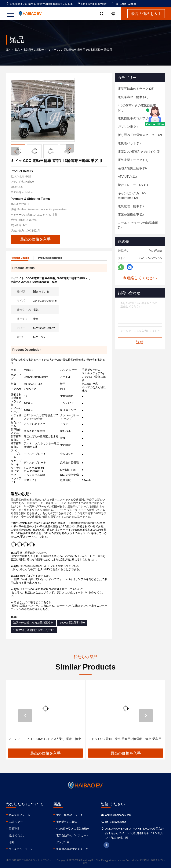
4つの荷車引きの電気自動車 (73, 829)
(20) (137, 108)
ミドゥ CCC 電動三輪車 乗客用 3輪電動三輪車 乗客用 (125, 739)
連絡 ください (17, 835)
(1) (129, 143)
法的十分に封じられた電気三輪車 (33, 623)
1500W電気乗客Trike (72, 623)
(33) (133, 97)
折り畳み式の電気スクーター (73, 849)
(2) (140, 135)
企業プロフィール (19, 815)
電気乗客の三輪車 (34, 50)
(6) (139, 152)
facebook (106, 845)
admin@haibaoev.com (92, 4)
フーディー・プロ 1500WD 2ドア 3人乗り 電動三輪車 (45, 739)
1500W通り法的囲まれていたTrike (34, 630)
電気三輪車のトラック (69, 815)
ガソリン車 (63, 842)
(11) (133, 160)
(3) (132, 168)
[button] (70, 148)
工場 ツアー (16, 822)
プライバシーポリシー (22, 849)
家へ (9, 50)
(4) (139, 118)
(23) (136, 89)
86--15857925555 (124, 4)
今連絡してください (140, 278)
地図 (11, 842)
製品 (17, 50)
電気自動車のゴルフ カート (72, 835)
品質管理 (14, 829)
